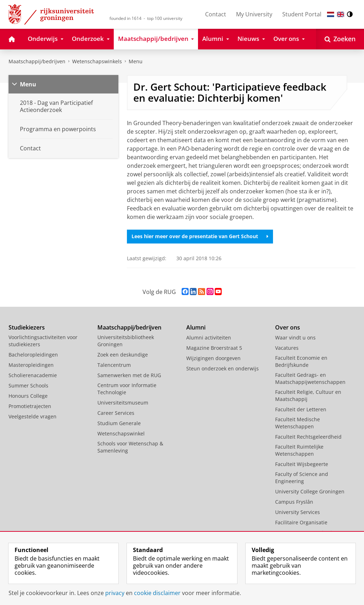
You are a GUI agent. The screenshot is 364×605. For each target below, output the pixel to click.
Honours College (28, 396)
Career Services (116, 413)
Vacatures (287, 348)
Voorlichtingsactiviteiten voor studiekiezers (43, 341)
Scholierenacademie (33, 375)
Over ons (288, 327)
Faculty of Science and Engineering (302, 478)
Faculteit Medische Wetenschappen (298, 423)
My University (254, 14)
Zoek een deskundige (123, 355)
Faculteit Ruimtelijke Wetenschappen (299, 450)
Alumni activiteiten (209, 338)
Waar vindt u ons (295, 338)
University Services (298, 512)
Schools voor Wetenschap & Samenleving (130, 447)
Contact (216, 14)
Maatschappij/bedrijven (37, 61)
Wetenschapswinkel (121, 433)
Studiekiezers (27, 327)
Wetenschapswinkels (97, 61)
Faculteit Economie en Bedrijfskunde (301, 361)
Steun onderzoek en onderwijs (223, 368)
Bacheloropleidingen (33, 355)
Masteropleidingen (31, 365)
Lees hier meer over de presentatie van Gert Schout (200, 236)
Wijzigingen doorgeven (213, 358)
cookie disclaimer (157, 593)
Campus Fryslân (294, 502)
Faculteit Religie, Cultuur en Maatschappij (308, 395)
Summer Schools (28, 386)
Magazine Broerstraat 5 (214, 348)
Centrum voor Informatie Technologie (127, 389)
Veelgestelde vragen (33, 416)
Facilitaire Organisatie (301, 522)
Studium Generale (119, 423)
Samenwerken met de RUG (129, 375)
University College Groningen (310, 491)
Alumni (196, 327)
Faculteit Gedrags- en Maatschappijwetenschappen (310, 378)
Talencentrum (114, 365)
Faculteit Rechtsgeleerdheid (308, 437)
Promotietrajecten (30, 406)
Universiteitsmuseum (123, 403)
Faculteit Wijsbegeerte (302, 464)
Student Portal (302, 14)
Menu (136, 61)
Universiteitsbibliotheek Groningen (126, 341)
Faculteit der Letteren (301, 409)
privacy (115, 593)
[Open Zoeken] (340, 39)
